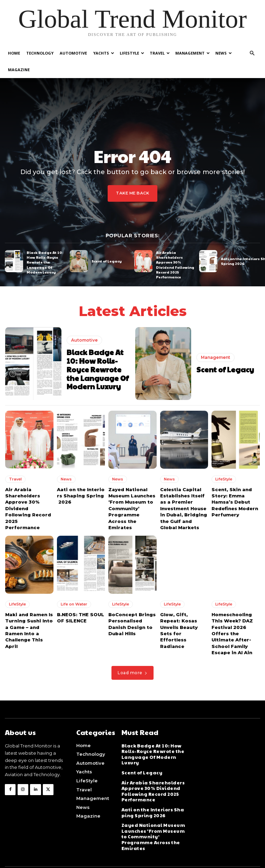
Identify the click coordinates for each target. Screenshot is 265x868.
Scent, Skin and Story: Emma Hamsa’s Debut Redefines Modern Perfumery (234, 485)
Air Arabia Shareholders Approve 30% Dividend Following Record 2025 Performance (175, 248)
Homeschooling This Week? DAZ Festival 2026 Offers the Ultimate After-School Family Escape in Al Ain (232, 615)
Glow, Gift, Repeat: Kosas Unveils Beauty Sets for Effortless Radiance (184, 609)
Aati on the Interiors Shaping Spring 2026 (81, 478)
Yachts (104, 53)
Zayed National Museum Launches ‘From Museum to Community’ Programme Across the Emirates (132, 491)
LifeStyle (132, 53)
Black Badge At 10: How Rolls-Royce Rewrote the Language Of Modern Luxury (45, 246)
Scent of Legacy (106, 244)
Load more (132, 655)
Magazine (19, 70)
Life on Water (74, 586)
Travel (160, 53)
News (224, 53)
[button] (252, 53)
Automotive (73, 53)
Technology (40, 53)
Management (193, 53)
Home (14, 53)
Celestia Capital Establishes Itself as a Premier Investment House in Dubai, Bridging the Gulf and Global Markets (183, 491)
